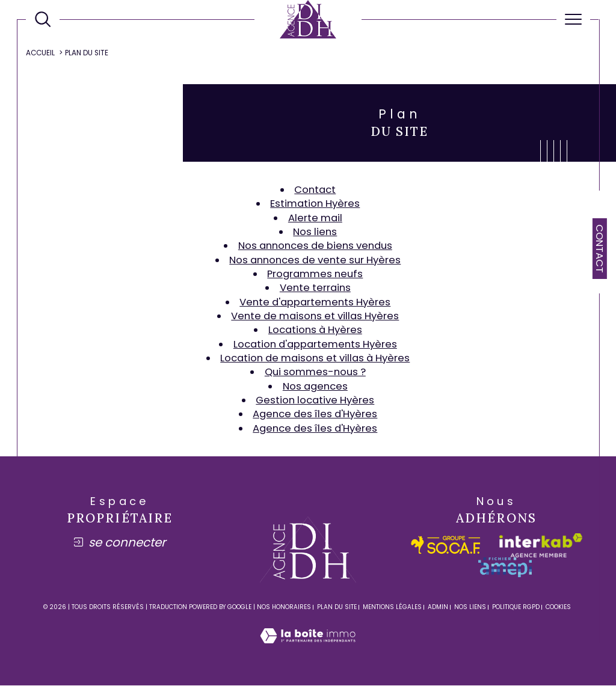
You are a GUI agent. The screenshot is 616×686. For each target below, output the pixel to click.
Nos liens (315, 231)
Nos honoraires (284, 608)
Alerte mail (315, 218)
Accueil (40, 53)
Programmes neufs (315, 274)
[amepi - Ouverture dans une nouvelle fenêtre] (505, 568)
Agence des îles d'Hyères (315, 414)
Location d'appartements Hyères (315, 344)
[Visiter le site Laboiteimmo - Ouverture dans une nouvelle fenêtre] (308, 649)
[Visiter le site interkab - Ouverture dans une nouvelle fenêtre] (541, 546)
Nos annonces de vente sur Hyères (315, 260)
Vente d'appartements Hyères (315, 302)
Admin (438, 608)
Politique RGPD (516, 608)
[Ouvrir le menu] (573, 19)
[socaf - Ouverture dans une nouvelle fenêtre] (446, 546)
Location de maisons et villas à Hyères (315, 358)
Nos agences (315, 386)
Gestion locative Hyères (315, 400)
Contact (600, 249)
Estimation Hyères (315, 204)
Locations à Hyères (315, 330)
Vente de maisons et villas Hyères (315, 316)
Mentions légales (392, 608)
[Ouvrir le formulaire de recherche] (43, 19)
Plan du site (337, 608)
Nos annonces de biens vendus (315, 246)
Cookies (558, 608)
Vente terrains (315, 288)
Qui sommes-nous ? (315, 372)
